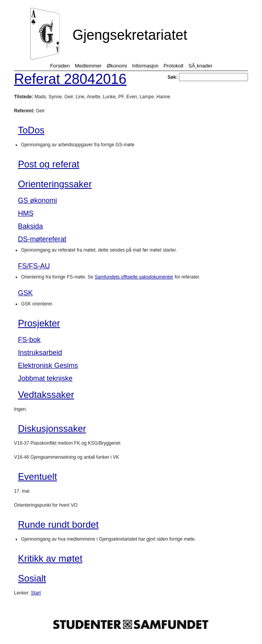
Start (36, 593)
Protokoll (174, 66)
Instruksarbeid (40, 353)
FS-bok (29, 340)
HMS (26, 213)
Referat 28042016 (70, 79)
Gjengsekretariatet (130, 35)
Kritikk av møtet (50, 558)
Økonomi (117, 66)
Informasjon (145, 66)
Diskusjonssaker (52, 428)
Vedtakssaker (46, 395)
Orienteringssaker (55, 184)
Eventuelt (37, 476)
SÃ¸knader (200, 66)
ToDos (31, 130)
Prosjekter (39, 323)
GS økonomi (37, 200)
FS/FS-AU (34, 266)
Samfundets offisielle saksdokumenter (134, 277)
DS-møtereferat (42, 239)
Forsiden (60, 66)
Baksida (30, 226)
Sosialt (32, 578)
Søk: (208, 77)
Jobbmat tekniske (45, 378)
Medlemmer (88, 66)
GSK (25, 293)
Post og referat (49, 164)
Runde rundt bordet (58, 524)
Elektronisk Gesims (48, 365)
